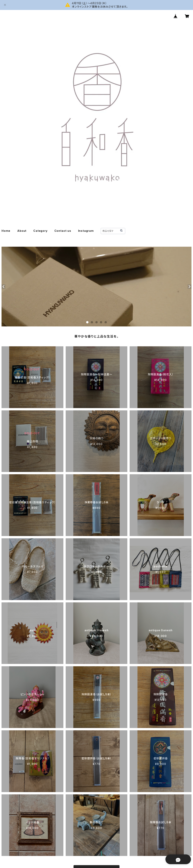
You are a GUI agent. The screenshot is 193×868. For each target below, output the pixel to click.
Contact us (63, 231)
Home (6, 231)
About (22, 231)
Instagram (86, 231)
